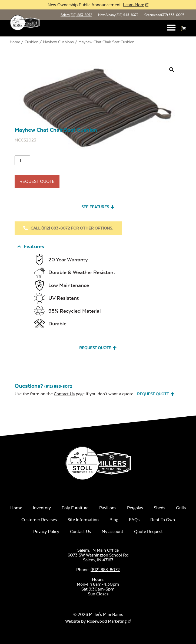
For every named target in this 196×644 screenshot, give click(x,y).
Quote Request (148, 532)
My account (112, 532)
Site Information (83, 520)
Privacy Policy (46, 532)
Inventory (42, 508)
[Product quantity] (22, 160)
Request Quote (37, 181)
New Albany (118, 15)
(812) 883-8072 (58, 386)
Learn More (134, 5)
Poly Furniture (75, 508)
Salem (76, 15)
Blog (114, 520)
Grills (181, 508)
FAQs (134, 520)
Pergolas (135, 508)
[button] (172, 27)
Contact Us (64, 394)
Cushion (31, 42)
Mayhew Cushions (58, 42)
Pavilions (108, 508)
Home (15, 42)
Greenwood (164, 15)
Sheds (160, 508)
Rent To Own (163, 520)
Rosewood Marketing (107, 621)
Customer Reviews (39, 520)
